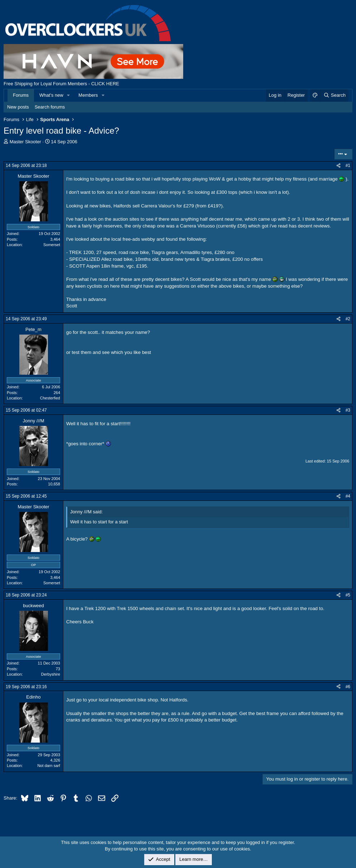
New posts (18, 107)
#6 (348, 687)
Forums (21, 95)
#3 (348, 410)
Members (88, 95)
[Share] (338, 166)
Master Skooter (25, 142)
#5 (348, 595)
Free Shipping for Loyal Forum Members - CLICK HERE (61, 84)
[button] (69, 95)
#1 (348, 166)
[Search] (334, 95)
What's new (51, 95)
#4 (348, 496)
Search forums (50, 107)
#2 (348, 319)
